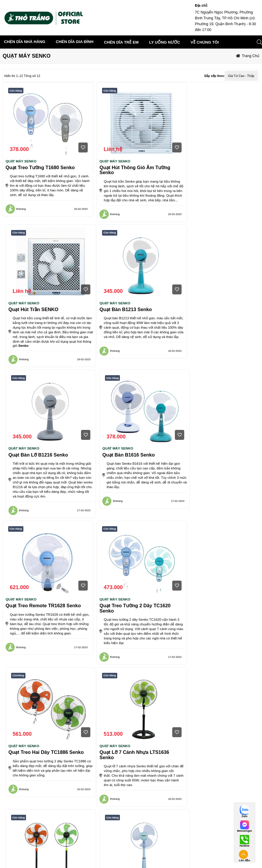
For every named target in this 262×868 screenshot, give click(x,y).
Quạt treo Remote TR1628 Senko (43, 470)
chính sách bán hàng (127, 827)
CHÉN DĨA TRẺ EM (121, 42)
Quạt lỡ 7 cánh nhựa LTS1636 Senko (40, 619)
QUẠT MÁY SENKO (21, 161)
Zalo (244, 816)
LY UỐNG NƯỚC (165, 42)
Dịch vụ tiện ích (20, 851)
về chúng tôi (205, 42)
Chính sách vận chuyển (129, 843)
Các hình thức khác (177, 851)
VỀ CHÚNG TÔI (68, 827)
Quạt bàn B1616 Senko (205, 314)
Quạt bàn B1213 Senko (32, 314)
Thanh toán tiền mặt (177, 843)
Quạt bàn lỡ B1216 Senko (122, 314)
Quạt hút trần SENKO (204, 168)
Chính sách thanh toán (128, 835)
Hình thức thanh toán (179, 827)
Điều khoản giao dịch (24, 843)
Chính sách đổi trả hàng (129, 851)
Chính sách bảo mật (75, 858)
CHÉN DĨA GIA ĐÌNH (75, 42)
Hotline (244, 846)
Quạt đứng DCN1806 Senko (124, 616)
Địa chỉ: (202, 6)
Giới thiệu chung (72, 835)
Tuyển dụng (68, 843)
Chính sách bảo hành (127, 858)
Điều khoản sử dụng (24, 835)
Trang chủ (251, 56)
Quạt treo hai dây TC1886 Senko (217, 470)
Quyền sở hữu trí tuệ (24, 858)
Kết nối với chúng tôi (229, 827)
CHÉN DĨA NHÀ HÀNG (25, 42)
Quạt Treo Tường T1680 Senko (40, 168)
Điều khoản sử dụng (75, 851)
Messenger (244, 831)
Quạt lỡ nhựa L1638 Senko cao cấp (215, 619)
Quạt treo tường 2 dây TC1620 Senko (128, 472)
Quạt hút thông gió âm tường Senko (128, 170)
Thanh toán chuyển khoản (182, 835)
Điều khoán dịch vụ (22, 827)
